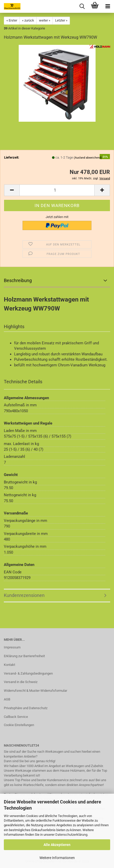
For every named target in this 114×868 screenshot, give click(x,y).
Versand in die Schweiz (21, 682)
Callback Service (16, 717)
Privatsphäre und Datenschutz (26, 708)
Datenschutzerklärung (71, 835)
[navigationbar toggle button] (108, 6)
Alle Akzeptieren (57, 845)
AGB (7, 699)
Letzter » (61, 20)
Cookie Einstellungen (19, 725)
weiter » (45, 20)
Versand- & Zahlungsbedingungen (28, 673)
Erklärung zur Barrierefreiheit (24, 656)
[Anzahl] (57, 190)
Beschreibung (18, 280)
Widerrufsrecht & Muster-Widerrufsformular (35, 691)
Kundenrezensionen (24, 595)
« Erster (12, 20)
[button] (12, 190)
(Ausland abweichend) (88, 158)
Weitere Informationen (57, 858)
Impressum (12, 647)
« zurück (28, 20)
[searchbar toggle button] (82, 6)
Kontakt (9, 665)
